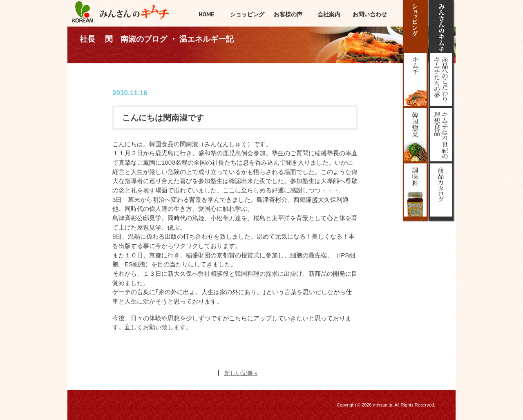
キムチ (415, 80)
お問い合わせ (370, 14)
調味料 (415, 190)
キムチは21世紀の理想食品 (441, 135)
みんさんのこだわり (441, 80)
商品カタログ (441, 190)
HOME (206, 14)
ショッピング (415, 27)
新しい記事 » (241, 373)
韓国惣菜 (415, 135)
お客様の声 (288, 14)
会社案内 (329, 14)
